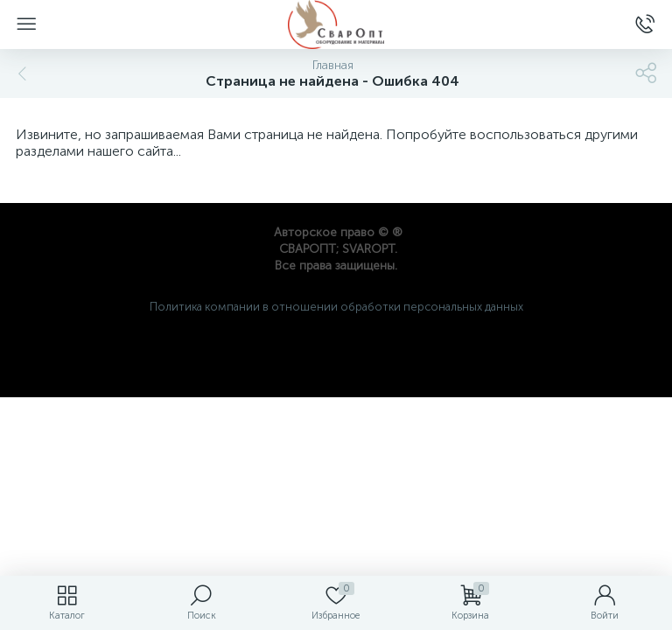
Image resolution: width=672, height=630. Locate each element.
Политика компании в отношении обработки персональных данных (336, 307)
